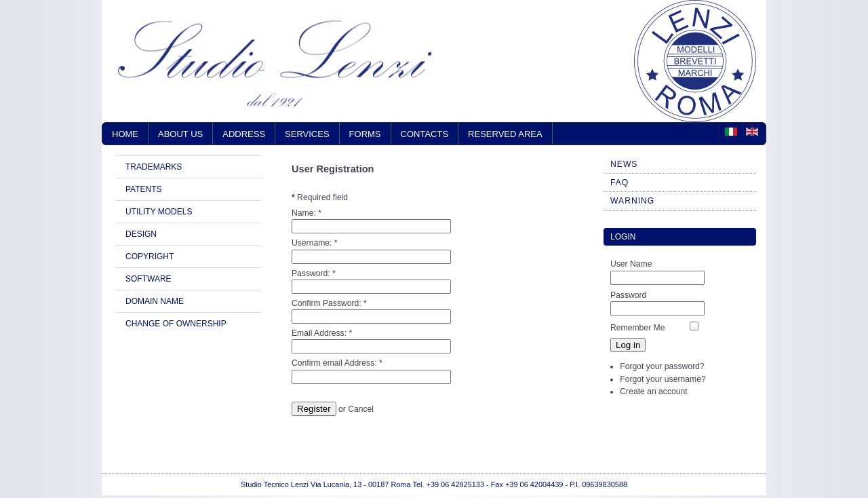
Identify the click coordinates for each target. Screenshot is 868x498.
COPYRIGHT (150, 256)
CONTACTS (425, 134)
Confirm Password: (329, 303)
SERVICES (307, 134)
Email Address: (322, 333)
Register (314, 409)
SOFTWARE (149, 279)
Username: (315, 243)
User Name (631, 264)
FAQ (619, 183)
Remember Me (637, 328)
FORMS (365, 134)
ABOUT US (180, 134)
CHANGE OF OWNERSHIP (176, 324)
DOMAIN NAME (155, 301)
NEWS (624, 164)
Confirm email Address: (337, 363)
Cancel (361, 409)
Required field (320, 197)
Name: (307, 213)
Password (628, 295)
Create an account (653, 391)
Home (125, 134)
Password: (314, 273)
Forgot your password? (662, 366)
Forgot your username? (663, 379)
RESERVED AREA (505, 134)
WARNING (632, 201)
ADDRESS (244, 134)
